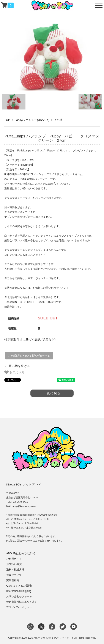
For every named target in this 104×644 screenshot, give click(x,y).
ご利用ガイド (14, 559)
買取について (14, 575)
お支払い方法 (14, 564)
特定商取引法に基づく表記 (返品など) (30, 340)
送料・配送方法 (15, 570)
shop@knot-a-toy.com (24, 506)
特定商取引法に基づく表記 (22, 602)
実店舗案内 (13, 580)
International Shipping (19, 591)
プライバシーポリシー (19, 607)
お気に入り (14, 372)
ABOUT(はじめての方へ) (21, 553)
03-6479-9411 (21, 502)
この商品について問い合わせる (29, 356)
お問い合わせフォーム (19, 596)
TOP (7, 120)
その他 (58, 120)
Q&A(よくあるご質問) (19, 586)
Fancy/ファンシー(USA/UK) (32, 120)
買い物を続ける (19, 366)
